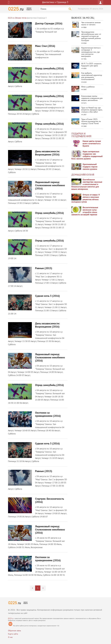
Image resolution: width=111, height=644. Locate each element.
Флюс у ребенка (88, 87)
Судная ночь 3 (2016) (47, 296)
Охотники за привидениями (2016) (48, 415)
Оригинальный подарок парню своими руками (90, 167)
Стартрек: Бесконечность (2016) (49, 501)
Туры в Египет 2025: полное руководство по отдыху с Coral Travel (91, 122)
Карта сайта (13, 634)
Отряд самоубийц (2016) (49, 69)
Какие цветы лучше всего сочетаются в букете (92, 144)
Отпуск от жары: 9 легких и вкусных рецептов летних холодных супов (86, 198)
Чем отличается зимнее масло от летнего (91, 24)
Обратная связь (15, 631)
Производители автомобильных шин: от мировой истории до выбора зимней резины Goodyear (91, 36)
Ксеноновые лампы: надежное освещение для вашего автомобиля (92, 98)
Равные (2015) (44, 268)
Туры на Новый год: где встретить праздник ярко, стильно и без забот (92, 110)
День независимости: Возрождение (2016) (47, 153)
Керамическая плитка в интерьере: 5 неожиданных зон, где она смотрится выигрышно (91, 52)
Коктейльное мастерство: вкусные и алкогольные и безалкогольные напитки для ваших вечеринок (87, 184)
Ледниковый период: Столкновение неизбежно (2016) (50, 186)
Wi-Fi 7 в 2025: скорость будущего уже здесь (91, 65)
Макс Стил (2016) (45, 46)
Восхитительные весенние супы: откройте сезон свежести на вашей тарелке (85, 211)
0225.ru (11, 619)
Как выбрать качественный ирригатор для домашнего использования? (92, 76)
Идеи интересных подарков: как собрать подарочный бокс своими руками (87, 155)
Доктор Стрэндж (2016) (49, 24)
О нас (10, 637)
